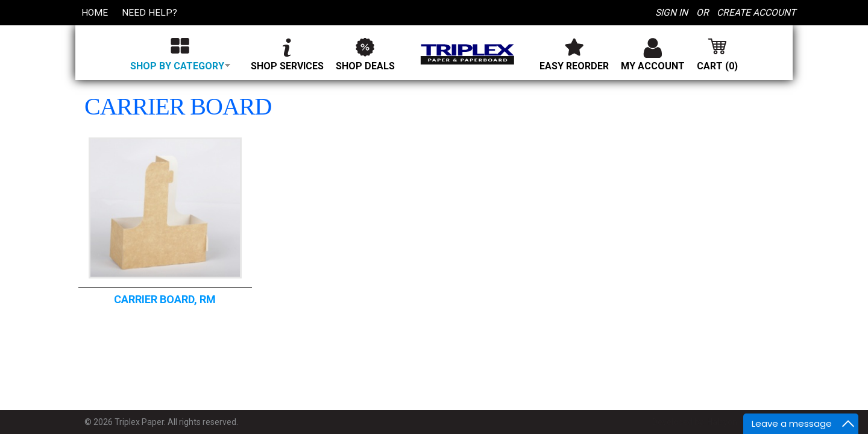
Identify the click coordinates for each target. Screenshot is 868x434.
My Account (653, 66)
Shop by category (180, 66)
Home (95, 12)
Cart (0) (718, 66)
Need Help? (151, 12)
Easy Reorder (575, 66)
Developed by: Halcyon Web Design (718, 422)
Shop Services (288, 66)
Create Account (756, 12)
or (701, 12)
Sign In (669, 12)
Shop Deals (366, 66)
